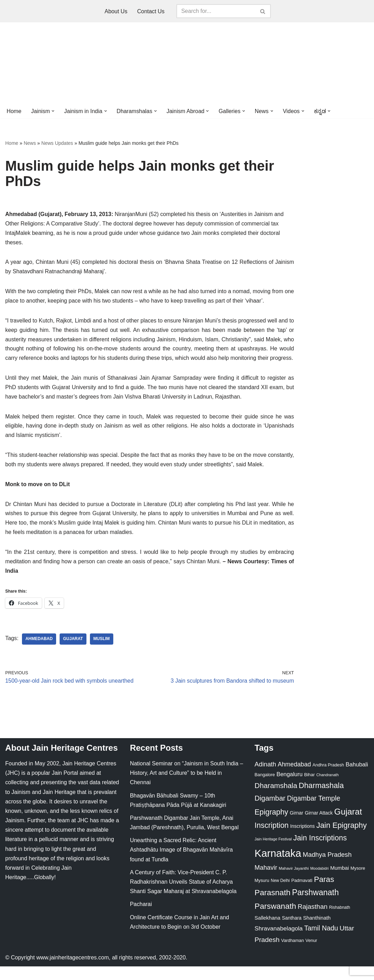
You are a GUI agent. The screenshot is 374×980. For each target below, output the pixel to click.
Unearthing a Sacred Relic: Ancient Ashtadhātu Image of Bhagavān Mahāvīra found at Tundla (181, 863)
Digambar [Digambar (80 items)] (270, 812)
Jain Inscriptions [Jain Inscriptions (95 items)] (320, 852)
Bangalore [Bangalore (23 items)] (265, 788)
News (30, 143)
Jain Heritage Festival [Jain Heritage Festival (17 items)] (273, 853)
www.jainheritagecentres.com (72, 971)
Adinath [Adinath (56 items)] (265, 778)
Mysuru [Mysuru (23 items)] (262, 894)
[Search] (216, 11)
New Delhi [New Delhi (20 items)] (280, 894)
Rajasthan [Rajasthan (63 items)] (313, 920)
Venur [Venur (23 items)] (311, 954)
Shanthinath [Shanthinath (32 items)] (317, 931)
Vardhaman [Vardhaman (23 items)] (293, 954)
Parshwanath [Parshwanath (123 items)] (315, 906)
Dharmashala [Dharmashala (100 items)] (321, 799)
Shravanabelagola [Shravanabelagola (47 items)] (278, 942)
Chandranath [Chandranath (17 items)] (328, 788)
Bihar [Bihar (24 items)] (309, 788)
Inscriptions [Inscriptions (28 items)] (302, 840)
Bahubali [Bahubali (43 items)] (357, 778)
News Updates (57, 143)
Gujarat (73, 652)
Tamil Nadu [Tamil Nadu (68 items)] (321, 942)
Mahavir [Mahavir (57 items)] (266, 881)
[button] (53, 111)
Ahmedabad (39, 652)
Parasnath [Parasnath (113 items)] (272, 907)
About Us (116, 11)
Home (14, 111)
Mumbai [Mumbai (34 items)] (339, 881)
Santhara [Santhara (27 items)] (292, 931)
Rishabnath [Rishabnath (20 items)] (339, 921)
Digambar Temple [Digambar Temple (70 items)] (314, 812)
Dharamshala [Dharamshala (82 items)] (276, 799)
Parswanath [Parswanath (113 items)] (275, 920)
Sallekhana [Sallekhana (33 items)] (267, 931)
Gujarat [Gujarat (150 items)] (348, 825)
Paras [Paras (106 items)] (324, 893)
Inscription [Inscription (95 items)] (272, 839)
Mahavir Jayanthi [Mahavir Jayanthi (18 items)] (294, 882)
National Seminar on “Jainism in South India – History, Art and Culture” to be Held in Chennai (187, 786)
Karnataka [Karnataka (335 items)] (278, 867)
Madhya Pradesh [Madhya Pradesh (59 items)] (327, 868)
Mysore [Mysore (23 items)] (358, 882)
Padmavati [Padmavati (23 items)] (302, 894)
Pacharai (141, 918)
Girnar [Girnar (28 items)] (296, 826)
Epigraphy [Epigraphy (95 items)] (271, 826)
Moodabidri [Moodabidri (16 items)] (319, 882)
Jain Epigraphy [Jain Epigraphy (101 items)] (341, 839)
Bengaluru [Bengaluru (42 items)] (289, 788)
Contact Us (151, 11)
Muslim (102, 652)
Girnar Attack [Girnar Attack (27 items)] (319, 826)
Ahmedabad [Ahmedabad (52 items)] (294, 778)
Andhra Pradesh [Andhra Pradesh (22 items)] (328, 779)
